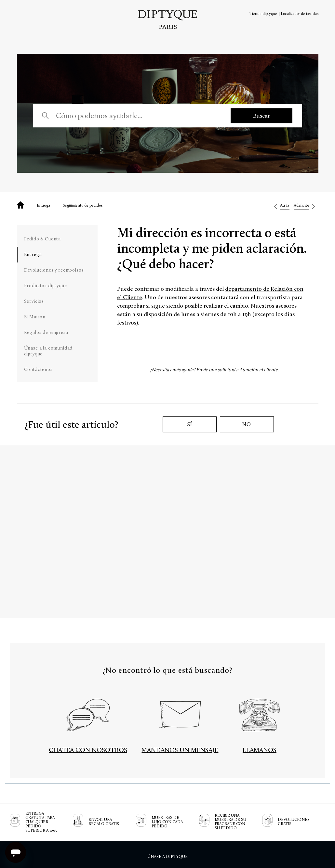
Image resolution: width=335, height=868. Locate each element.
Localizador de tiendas (300, 14)
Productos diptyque (46, 286)
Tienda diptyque (263, 14)
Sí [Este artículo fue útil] (190, 424)
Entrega (43, 205)
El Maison (35, 317)
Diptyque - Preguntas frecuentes (20, 205)
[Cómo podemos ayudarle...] (137, 116)
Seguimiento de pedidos (83, 205)
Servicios (34, 301)
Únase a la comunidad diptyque (48, 351)
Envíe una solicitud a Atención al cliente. (238, 370)
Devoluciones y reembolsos (54, 270)
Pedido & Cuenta (43, 239)
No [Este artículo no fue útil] (247, 424)
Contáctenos (38, 370)
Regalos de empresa (46, 332)
